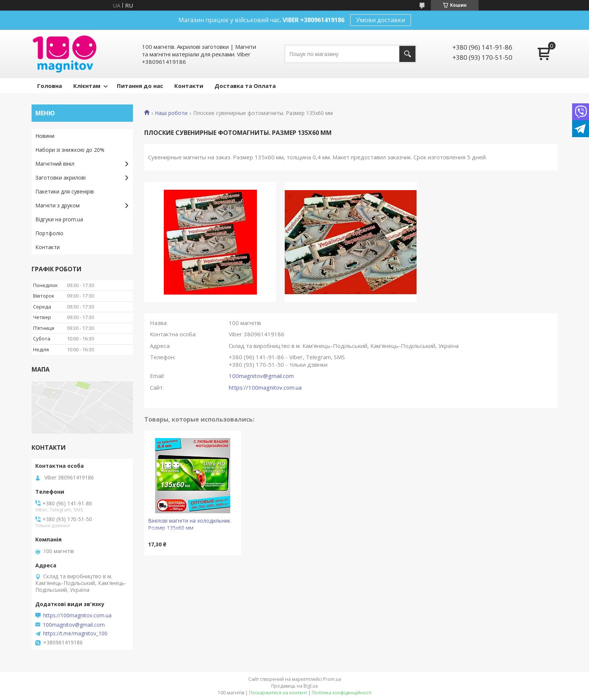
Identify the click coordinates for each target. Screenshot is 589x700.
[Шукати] (407, 54)
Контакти (189, 86)
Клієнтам (87, 86)
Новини (45, 136)
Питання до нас (140, 86)
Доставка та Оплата (245, 86)
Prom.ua (332, 679)
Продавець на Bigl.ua (294, 686)
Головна (50, 86)
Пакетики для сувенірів (65, 191)
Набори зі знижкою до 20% (70, 150)
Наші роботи (171, 113)
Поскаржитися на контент (278, 693)
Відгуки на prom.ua (59, 219)
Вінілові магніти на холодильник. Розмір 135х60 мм (190, 524)
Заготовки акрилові (60, 178)
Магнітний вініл (55, 164)
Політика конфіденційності (342, 693)
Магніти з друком (57, 205)
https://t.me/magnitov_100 (75, 633)
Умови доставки (381, 20)
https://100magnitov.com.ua (265, 387)
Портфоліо (49, 233)
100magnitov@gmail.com (261, 376)
